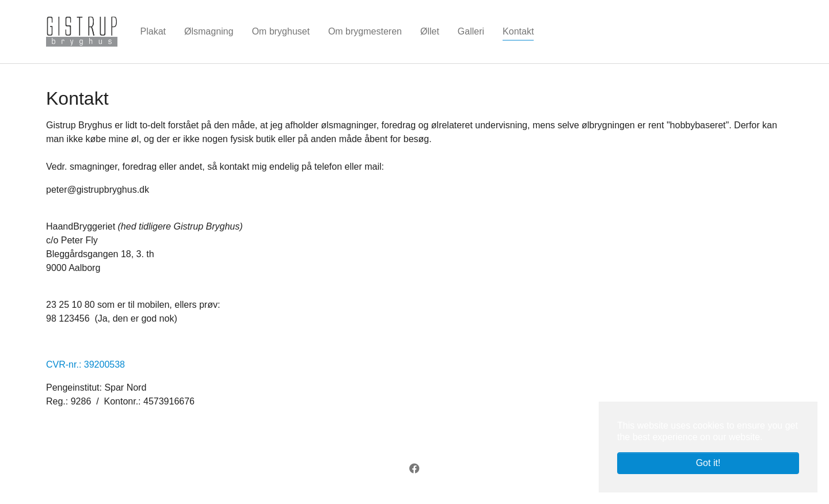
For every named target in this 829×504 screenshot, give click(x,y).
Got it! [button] (708, 463)
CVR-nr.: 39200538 (85, 364)
